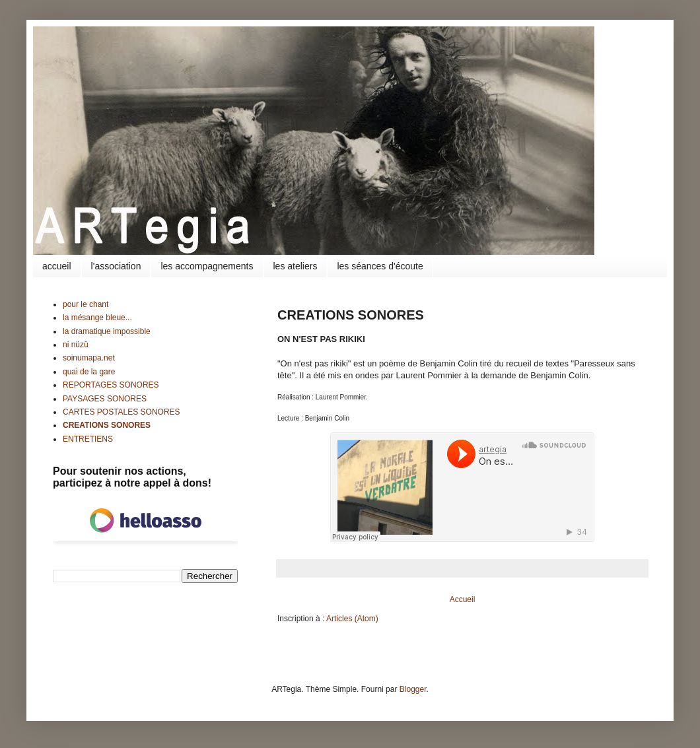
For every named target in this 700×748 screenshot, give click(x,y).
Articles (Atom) (352, 619)
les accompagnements (207, 266)
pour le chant (86, 304)
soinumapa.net (89, 358)
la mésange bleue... (97, 318)
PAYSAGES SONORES (105, 399)
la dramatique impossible (107, 331)
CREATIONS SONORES (107, 425)
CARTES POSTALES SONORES (122, 412)
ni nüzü (76, 345)
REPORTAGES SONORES (111, 385)
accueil (57, 266)
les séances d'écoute (380, 266)
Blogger (413, 689)
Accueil (463, 599)
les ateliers (296, 266)
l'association (116, 266)
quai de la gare (89, 372)
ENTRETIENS (88, 439)
